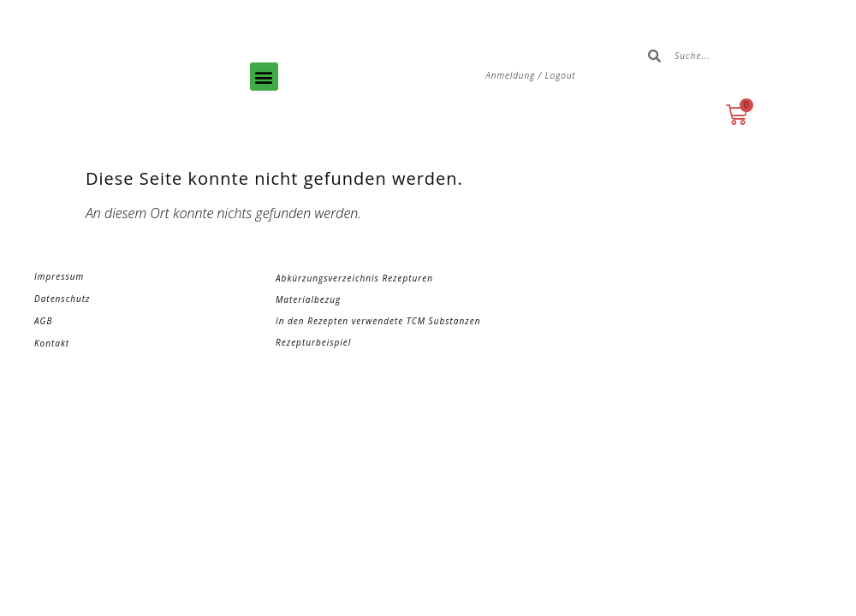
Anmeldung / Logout (531, 75)
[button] (264, 77)
